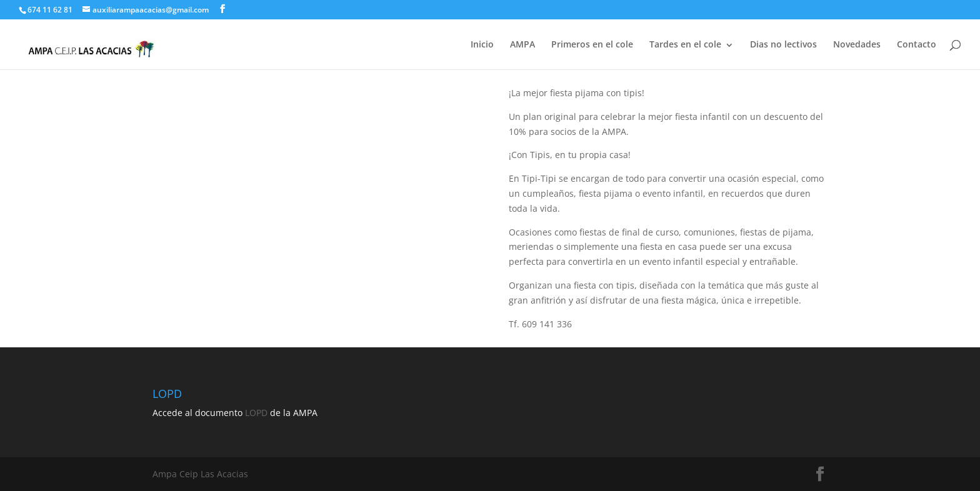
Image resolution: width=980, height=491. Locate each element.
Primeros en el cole (592, 44)
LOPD (256, 413)
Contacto (917, 44)
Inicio (482, 44)
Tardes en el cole (685, 44)
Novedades (857, 44)
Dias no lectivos (783, 44)
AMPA (522, 44)
